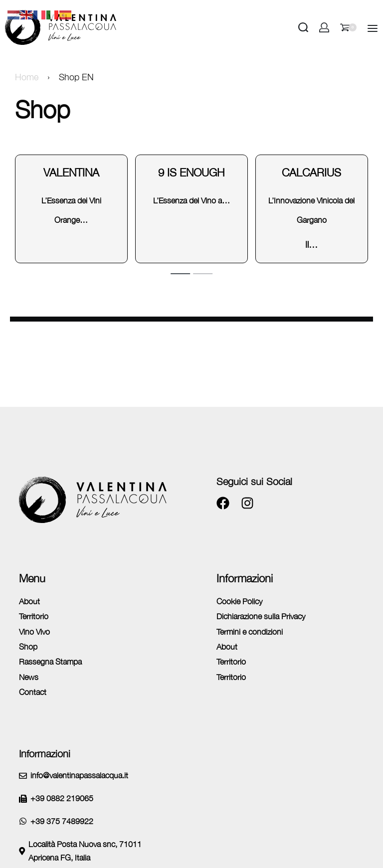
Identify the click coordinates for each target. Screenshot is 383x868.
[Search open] (303, 27)
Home (27, 77)
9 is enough (191, 173)
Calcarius (311, 173)
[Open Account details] (324, 27)
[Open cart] (348, 27)
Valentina (71, 173)
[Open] (373, 28)
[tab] (180, 273)
